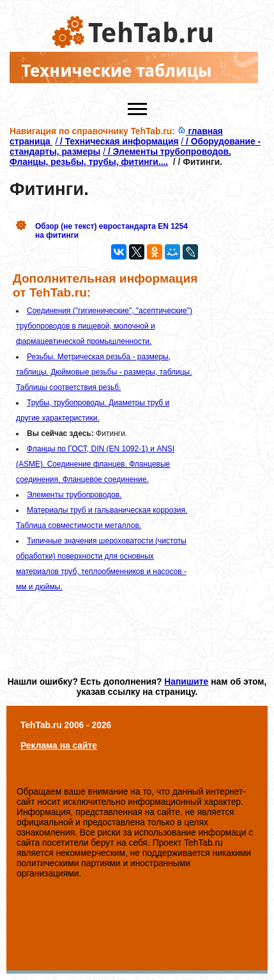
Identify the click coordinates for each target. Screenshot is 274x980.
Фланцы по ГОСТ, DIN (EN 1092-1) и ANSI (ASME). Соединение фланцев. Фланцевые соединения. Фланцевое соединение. (95, 464)
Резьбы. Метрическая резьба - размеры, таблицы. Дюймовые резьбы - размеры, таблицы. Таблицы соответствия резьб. (104, 372)
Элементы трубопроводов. (74, 495)
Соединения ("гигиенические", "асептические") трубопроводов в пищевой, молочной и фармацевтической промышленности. (104, 326)
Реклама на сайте (59, 745)
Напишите (186, 681)
